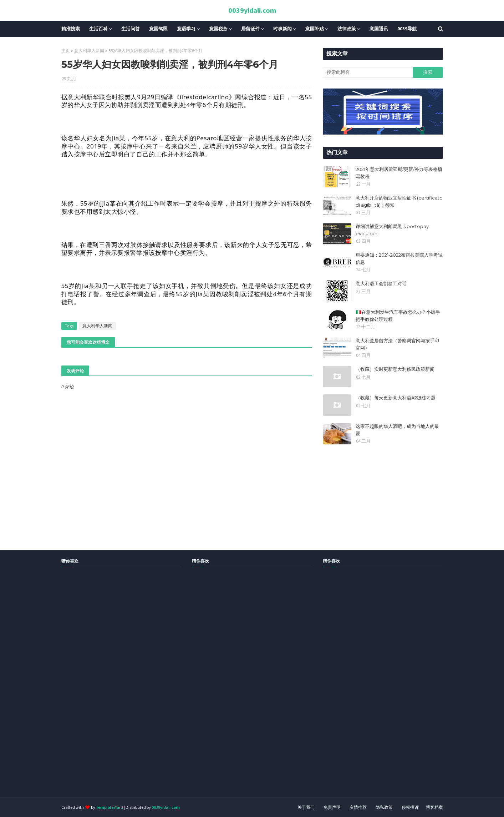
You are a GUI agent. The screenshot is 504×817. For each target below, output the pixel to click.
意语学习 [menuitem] (186, 29)
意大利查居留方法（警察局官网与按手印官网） (397, 344)
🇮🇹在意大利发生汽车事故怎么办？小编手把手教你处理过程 (398, 316)
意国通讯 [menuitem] (379, 29)
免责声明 (332, 807)
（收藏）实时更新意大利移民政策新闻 (395, 369)
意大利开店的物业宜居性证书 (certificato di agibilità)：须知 (399, 201)
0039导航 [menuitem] (407, 29)
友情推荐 (358, 807)
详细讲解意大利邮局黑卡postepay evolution (392, 230)
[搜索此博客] (368, 72)
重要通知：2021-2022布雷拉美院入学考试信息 (399, 258)
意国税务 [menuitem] (218, 29)
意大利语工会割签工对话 (381, 283)
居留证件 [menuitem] (250, 29)
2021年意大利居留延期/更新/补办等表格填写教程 (399, 173)
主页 (66, 51)
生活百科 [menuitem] (98, 29)
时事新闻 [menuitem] (282, 29)
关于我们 (306, 807)
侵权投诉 (410, 807)
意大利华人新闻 (89, 51)
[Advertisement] (214, 690)
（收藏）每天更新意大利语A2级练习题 (396, 398)
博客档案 (434, 807)
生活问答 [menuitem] (131, 29)
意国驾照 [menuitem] (158, 29)
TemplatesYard (110, 807)
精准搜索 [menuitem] (71, 29)
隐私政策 (384, 807)
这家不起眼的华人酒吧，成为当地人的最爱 (397, 430)
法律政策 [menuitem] (347, 29)
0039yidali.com (252, 10)
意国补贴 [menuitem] (315, 29)
